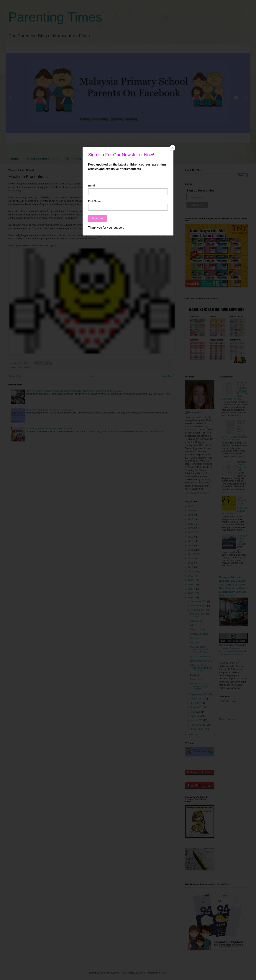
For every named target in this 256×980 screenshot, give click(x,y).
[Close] (173, 148)
